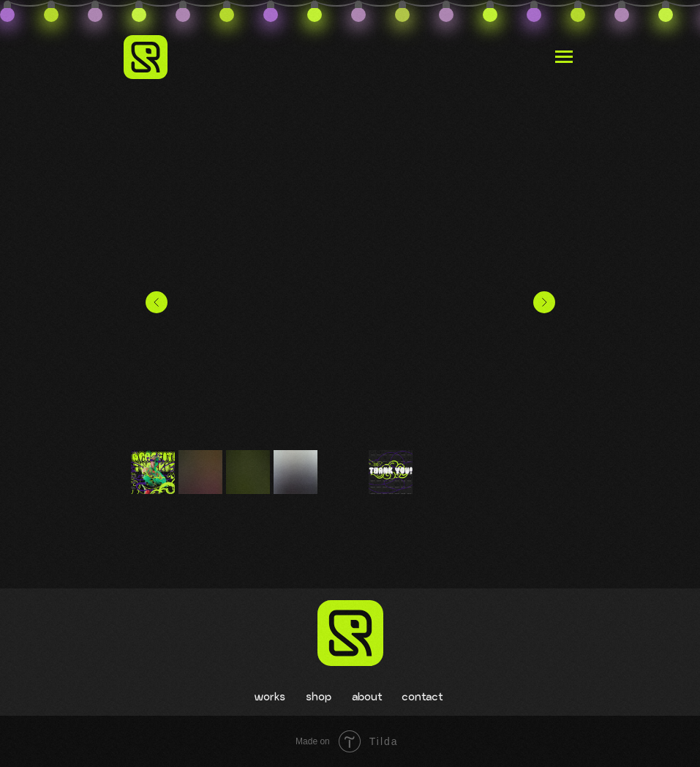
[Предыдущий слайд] (157, 302)
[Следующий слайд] (544, 302)
